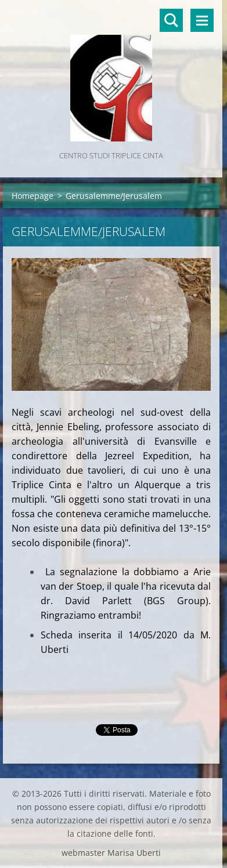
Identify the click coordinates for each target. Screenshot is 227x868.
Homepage (33, 196)
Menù (202, 20)
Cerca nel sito (171, 20)
